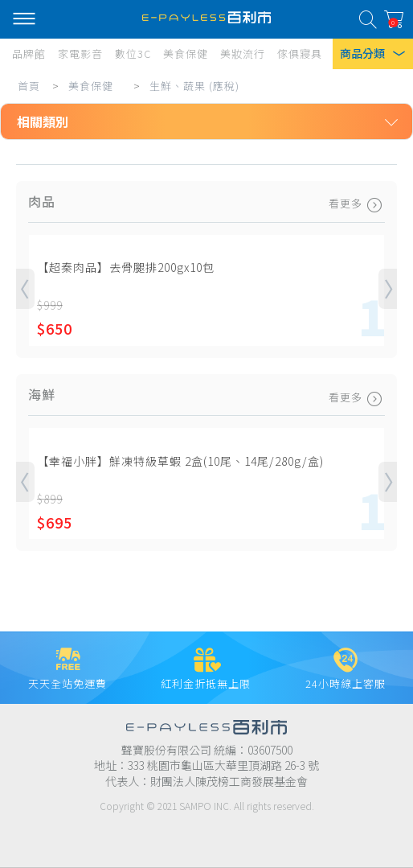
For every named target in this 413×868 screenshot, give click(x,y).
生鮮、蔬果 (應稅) (194, 86)
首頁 (29, 86)
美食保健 (91, 86)
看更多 (357, 204)
